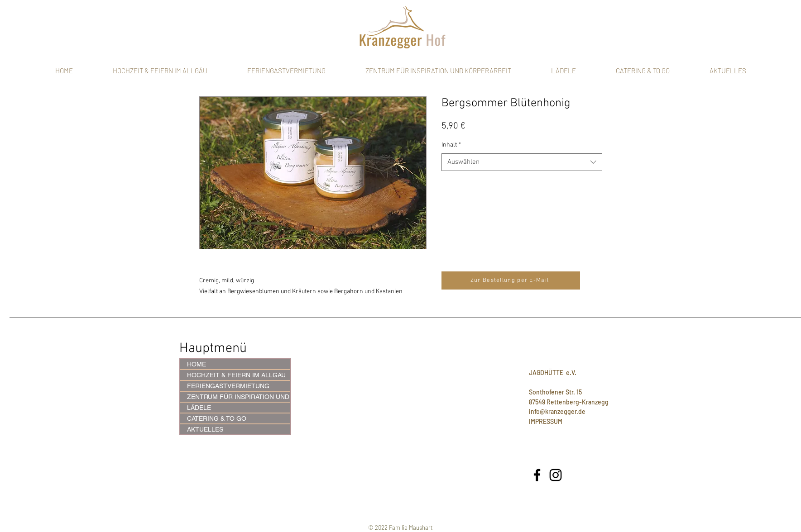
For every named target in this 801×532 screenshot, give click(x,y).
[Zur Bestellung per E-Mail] (511, 280)
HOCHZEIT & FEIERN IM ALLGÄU (236, 375)
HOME (197, 364)
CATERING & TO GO (217, 418)
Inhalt (451, 145)
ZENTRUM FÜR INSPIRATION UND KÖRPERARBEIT (239, 397)
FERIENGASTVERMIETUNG (228, 386)
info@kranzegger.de (557, 411)
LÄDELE (199, 408)
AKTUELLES (205, 429)
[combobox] (522, 162)
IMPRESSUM (546, 421)
